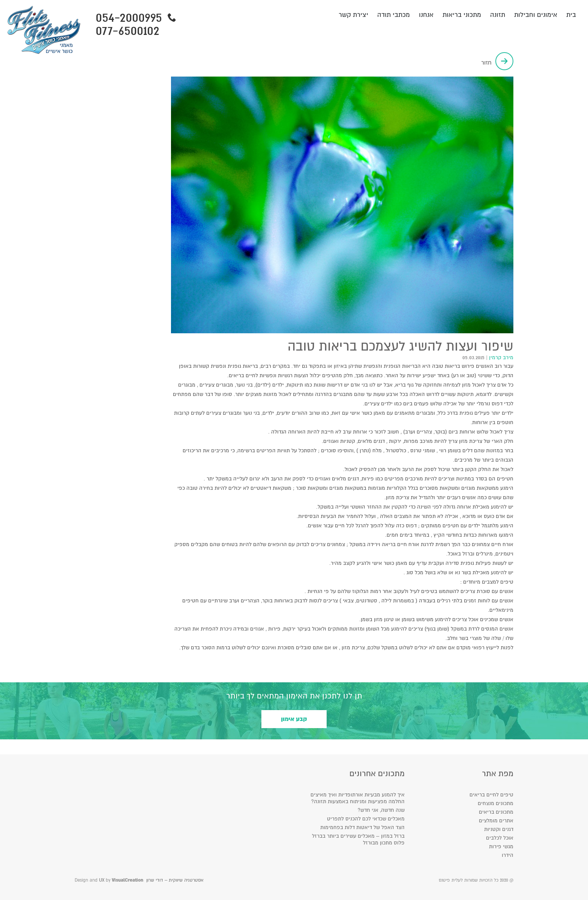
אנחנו (426, 15)
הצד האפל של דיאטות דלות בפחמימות (362, 827)
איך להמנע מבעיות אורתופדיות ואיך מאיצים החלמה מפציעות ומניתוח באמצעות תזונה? (358, 798)
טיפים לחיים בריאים (491, 795)
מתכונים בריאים (496, 812)
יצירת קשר (353, 15)
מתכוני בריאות (462, 15)
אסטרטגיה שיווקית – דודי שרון (175, 880)
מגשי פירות (501, 847)
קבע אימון (294, 719)
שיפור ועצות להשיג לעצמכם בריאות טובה (400, 346)
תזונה (498, 15)
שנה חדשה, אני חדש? (381, 810)
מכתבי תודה (394, 15)
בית (571, 15)
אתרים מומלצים (496, 821)
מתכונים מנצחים (496, 803)
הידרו (508, 855)
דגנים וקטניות (499, 829)
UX (102, 880)
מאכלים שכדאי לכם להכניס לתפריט (366, 819)
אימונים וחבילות (536, 15)
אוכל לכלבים (500, 838)
